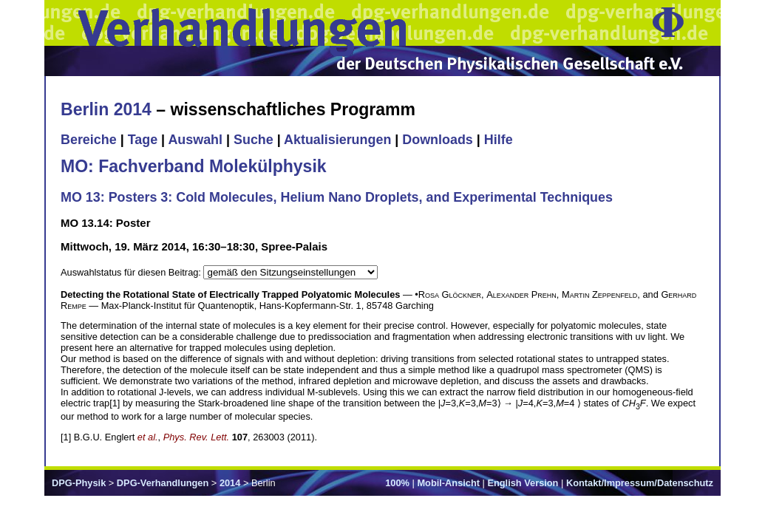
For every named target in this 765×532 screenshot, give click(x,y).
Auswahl (195, 140)
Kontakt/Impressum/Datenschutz (640, 483)
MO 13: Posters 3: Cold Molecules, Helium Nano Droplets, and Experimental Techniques (337, 197)
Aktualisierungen (337, 140)
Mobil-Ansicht (448, 483)
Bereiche (89, 140)
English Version (523, 483)
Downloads (438, 140)
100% (397, 483)
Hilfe (499, 140)
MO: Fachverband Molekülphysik (194, 166)
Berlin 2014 (106, 109)
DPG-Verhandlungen (163, 483)
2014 (230, 483)
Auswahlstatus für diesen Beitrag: (132, 272)
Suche (254, 140)
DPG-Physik (79, 483)
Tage (143, 140)
